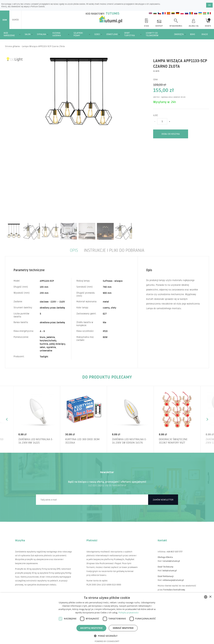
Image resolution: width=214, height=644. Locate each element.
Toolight (44, 357)
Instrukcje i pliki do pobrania (114, 250)
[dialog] (107, 618)
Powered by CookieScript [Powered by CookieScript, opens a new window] (107, 641)
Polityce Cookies (38, 6)
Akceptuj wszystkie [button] (91, 628)
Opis (74, 250)
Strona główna (12, 46)
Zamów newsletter (163, 500)
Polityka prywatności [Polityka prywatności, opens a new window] (129, 613)
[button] (107, 636)
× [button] (210, 597)
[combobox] (206, 597)
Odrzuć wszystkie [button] (123, 628)
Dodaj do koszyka (171, 134)
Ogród (15, 20)
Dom (5, 20)
